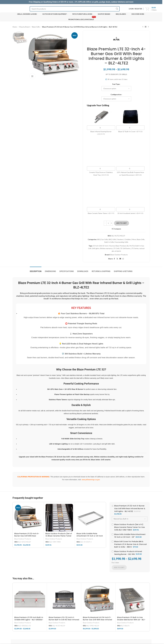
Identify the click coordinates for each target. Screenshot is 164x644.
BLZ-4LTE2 (131, 246)
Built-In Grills (109, 242)
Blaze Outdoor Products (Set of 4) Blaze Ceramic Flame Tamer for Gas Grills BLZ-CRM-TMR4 (59, 536)
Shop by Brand (24, 27)
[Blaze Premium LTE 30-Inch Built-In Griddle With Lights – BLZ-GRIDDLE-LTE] (30, 600)
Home (15, 27)
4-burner (112, 246)
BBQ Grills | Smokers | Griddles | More (122, 239)
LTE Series (135, 248)
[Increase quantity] (111, 223)
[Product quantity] (108, 223)
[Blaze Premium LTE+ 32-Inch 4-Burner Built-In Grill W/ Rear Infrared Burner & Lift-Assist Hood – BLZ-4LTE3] (64, 600)
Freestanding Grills (121, 242)
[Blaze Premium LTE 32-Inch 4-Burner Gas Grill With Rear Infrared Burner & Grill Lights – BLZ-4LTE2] (28, 518)
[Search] (75, 9)
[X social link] (117, 259)
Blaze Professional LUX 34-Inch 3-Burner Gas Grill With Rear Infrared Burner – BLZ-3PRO (97, 620)
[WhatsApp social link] (123, 259)
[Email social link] (120, 259)
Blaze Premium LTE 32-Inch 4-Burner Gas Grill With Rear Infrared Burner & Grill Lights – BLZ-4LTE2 (27, 537)
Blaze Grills (36, 27)
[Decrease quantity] (105, 223)
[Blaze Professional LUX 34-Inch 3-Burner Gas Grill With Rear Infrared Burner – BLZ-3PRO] (98, 600)
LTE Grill (116, 248)
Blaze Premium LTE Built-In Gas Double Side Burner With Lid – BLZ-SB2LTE (131, 620)
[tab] (36, 270)
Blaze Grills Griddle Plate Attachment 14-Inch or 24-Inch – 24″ (90, 536)
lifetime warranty (106, 248)
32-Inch (105, 246)
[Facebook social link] (114, 259)
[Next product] (148, 27)
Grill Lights (96, 248)
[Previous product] (143, 27)
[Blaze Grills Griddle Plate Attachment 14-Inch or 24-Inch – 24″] (90, 518)
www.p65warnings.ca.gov (91, 480)
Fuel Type (116, 84)
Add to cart (122, 223)
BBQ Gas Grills (103, 239)
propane (118, 251)
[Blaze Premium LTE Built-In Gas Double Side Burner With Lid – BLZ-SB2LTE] (133, 600)
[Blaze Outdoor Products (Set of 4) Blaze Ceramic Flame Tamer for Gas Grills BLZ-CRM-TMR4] (59, 518)
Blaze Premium (121, 246)
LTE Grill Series (125, 248)
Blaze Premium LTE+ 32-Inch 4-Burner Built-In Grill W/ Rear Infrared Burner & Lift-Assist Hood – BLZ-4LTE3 (64, 621)
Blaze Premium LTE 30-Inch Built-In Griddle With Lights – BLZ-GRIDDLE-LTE (29, 620)
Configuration (116, 94)
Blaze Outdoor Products (119, 255)
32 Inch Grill (97, 246)
